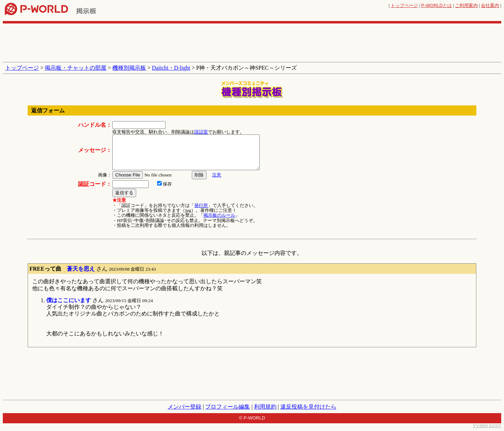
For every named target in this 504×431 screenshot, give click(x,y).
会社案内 (490, 5)
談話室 (201, 132)
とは (437, 5)
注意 (217, 175)
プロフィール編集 (227, 407)
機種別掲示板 (129, 68)
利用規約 (265, 407)
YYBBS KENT (487, 426)
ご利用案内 (466, 5)
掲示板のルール (219, 215)
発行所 (201, 205)
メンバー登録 (184, 407)
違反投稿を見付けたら (308, 407)
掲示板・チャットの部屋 (76, 68)
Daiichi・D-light (171, 68)
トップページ (404, 5)
